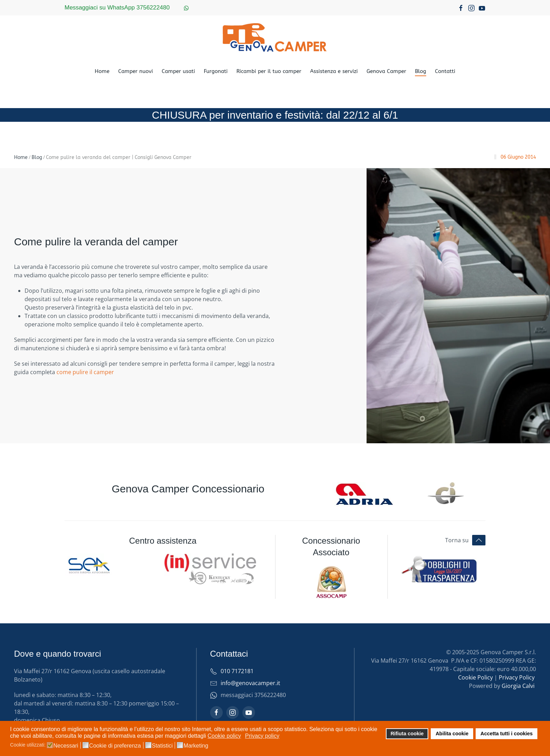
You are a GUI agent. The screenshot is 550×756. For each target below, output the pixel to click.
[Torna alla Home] (275, 37)
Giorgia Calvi (518, 686)
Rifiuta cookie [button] (407, 734)
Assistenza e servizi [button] (334, 71)
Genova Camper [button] (386, 71)
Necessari (66, 746)
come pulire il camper (85, 372)
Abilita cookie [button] (452, 734)
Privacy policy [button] (262, 736)
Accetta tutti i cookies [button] (507, 734)
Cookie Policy (475, 677)
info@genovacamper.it (250, 683)
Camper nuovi (136, 71)
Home (102, 71)
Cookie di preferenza (115, 746)
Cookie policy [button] (224, 736)
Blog (421, 71)
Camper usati (178, 71)
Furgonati (216, 71)
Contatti (445, 71)
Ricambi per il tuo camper (269, 71)
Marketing (196, 746)
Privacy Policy (517, 677)
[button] (479, 540)
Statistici (162, 746)
